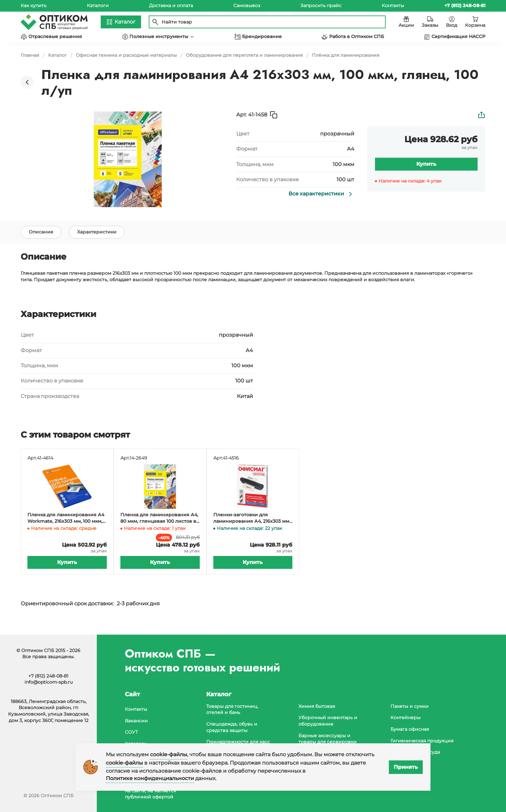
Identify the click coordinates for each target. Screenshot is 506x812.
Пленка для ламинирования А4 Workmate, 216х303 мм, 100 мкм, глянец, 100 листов (66, 527)
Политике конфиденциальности (150, 778)
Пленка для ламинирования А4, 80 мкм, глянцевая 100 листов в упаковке (159, 527)
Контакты (393, 5)
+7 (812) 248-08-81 (48, 676)
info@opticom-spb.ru (49, 682)
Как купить (34, 5)
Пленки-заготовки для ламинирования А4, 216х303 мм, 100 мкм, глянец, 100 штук (252, 527)
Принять (406, 767)
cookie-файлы (169, 754)
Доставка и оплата (171, 5)
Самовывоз (247, 5)
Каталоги (98, 5)
